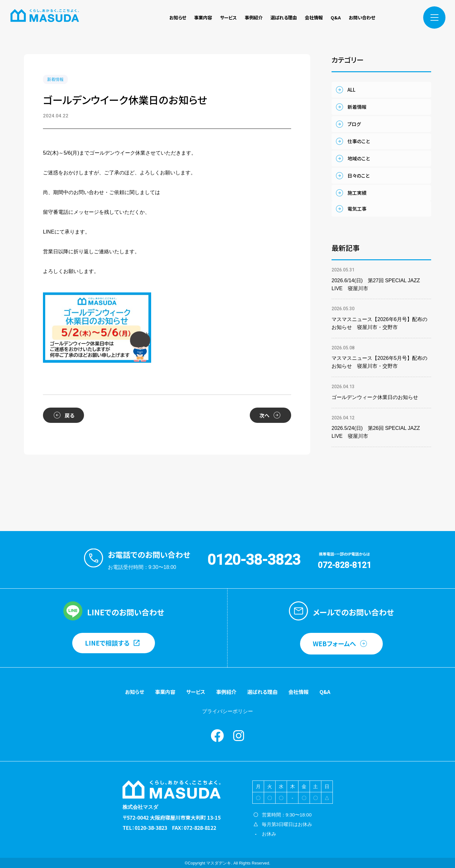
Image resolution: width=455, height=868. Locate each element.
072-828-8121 (345, 565)
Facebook (392, 17)
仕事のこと (359, 141)
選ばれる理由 (284, 17)
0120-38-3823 (254, 560)
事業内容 (203, 17)
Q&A (336, 17)
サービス (228, 17)
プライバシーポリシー (227, 711)
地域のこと (359, 158)
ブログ (354, 124)
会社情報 (314, 17)
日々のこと (358, 175)
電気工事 (357, 209)
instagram (406, 17)
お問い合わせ (362, 17)
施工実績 (357, 193)
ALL (351, 90)
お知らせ (178, 17)
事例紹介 (254, 17)
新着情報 (55, 79)
